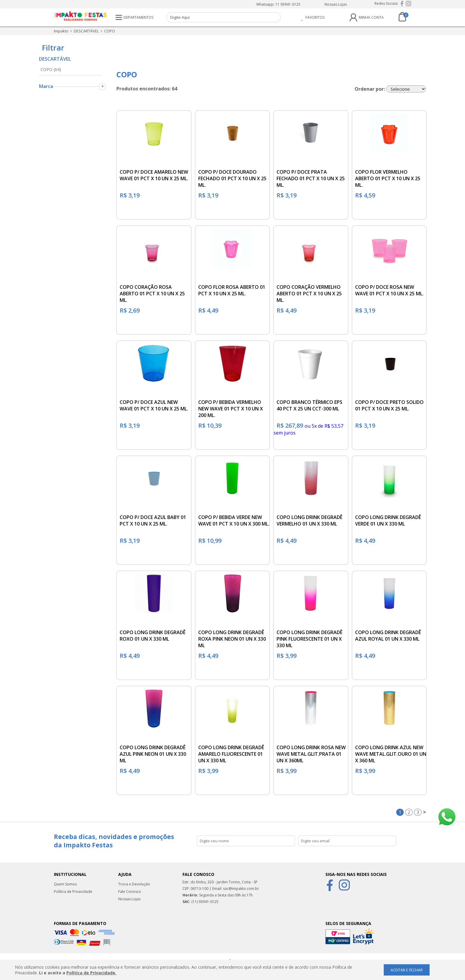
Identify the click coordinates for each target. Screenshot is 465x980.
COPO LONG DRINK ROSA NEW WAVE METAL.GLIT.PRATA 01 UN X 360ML (311, 754)
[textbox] (224, 17)
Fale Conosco (130, 892)
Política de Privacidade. (91, 973)
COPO (110, 31)
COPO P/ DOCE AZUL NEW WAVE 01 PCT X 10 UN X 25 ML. (154, 405)
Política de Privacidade (73, 892)
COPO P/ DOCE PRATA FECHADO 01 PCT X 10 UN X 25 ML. (311, 178)
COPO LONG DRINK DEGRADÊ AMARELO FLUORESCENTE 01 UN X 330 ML (231, 754)
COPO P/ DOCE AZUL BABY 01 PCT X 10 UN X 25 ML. (153, 520)
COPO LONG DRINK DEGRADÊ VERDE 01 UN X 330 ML (388, 520)
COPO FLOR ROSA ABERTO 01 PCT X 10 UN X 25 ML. (232, 290)
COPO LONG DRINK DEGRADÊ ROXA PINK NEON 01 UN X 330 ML (232, 639)
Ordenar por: (370, 89)
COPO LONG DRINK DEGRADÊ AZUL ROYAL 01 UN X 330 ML (388, 636)
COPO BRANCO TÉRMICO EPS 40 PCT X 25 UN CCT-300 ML (309, 405)
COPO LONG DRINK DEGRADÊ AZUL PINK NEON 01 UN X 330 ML (153, 754)
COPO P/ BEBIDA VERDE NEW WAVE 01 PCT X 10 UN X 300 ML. (234, 520)
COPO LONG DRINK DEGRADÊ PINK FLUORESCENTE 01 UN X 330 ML (309, 639)
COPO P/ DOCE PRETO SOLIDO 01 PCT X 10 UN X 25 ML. (389, 405)
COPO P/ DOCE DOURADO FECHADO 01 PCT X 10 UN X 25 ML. (232, 178)
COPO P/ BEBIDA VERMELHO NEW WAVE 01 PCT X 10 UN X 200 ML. (231, 409)
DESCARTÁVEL (86, 31)
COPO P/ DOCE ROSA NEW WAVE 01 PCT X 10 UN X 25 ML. (389, 290)
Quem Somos (65, 884)
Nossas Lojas (336, 4)
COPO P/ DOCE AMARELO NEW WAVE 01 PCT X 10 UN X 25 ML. (154, 175)
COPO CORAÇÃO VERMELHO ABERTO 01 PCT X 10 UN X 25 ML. (309, 294)
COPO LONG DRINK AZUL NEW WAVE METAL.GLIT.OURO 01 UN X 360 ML (391, 754)
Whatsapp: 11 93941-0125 (278, 4)
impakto (61, 31)
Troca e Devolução (134, 884)
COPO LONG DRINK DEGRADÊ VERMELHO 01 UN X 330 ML (309, 520)
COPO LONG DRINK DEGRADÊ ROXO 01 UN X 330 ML (153, 636)
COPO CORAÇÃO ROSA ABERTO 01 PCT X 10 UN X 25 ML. (152, 294)
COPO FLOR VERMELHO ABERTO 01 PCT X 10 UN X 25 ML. (388, 178)
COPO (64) (51, 69)
